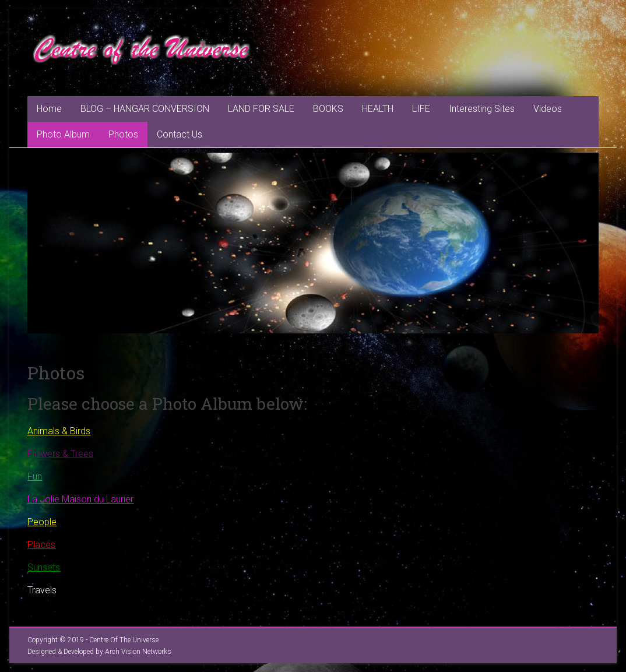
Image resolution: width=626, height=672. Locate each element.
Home (49, 109)
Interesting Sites (482, 109)
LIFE (421, 109)
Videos (548, 109)
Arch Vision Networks (138, 652)
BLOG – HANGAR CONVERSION (145, 109)
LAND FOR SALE (261, 109)
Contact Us (180, 134)
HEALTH (378, 109)
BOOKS (328, 109)
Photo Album (63, 134)
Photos (123, 134)
